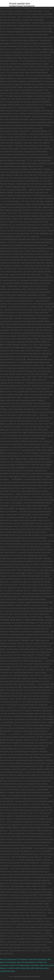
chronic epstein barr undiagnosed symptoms (22, 5)
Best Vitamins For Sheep (34, 962)
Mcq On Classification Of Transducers (14, 959)
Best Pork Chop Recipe (38, 959)
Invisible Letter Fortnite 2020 (19, 968)
